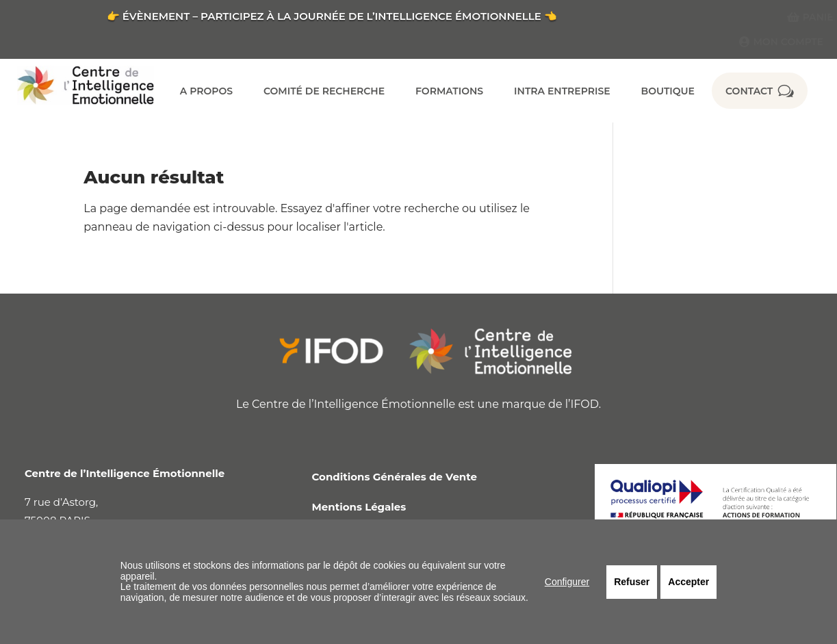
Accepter (688, 582)
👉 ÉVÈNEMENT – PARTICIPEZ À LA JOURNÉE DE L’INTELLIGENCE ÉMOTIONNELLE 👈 (332, 16)
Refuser (632, 582)
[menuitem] (805, 17)
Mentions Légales (359, 507)
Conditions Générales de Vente (395, 477)
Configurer (567, 582)
